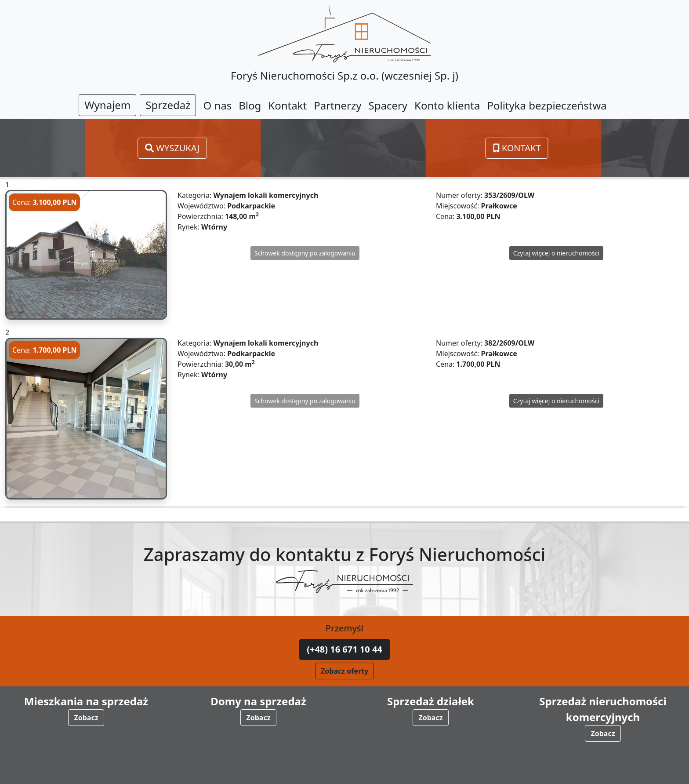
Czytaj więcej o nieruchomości (556, 253)
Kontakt (517, 148)
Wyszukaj (172, 148)
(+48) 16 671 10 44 (344, 649)
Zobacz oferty (344, 671)
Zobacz (86, 718)
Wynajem (107, 105)
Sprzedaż (168, 105)
